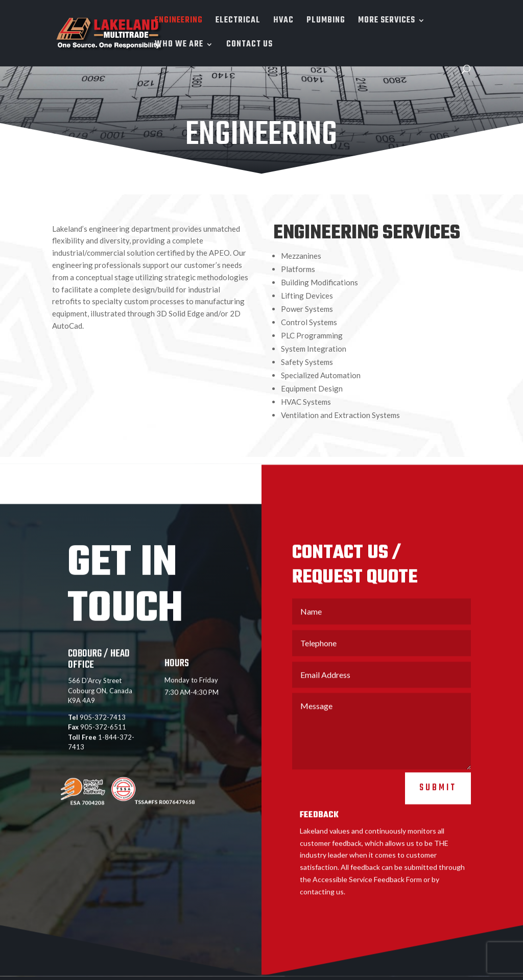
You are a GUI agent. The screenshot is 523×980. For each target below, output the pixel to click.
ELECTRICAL (238, 22)
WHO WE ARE (179, 46)
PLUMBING (326, 22)
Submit (438, 810)
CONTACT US (249, 46)
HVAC (283, 22)
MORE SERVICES (387, 22)
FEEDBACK (319, 837)
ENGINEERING (179, 22)
